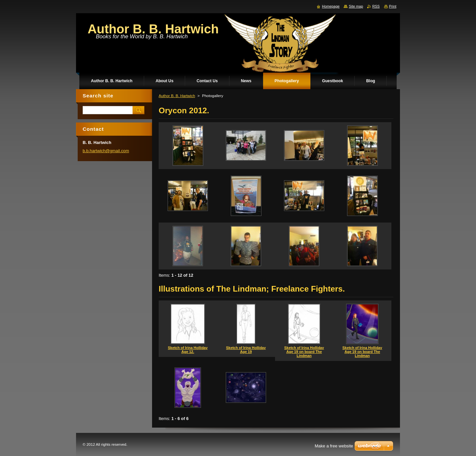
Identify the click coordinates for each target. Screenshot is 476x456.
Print (393, 6)
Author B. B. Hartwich (177, 96)
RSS (376, 6)
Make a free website (334, 446)
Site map (356, 6)
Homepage (331, 6)
